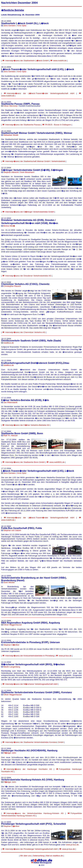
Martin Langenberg (12, 667)
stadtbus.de (9, 343)
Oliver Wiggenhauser (13, 625)
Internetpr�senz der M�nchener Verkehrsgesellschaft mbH (31, 684)
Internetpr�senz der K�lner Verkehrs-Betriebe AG (27, 425)
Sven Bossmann (27, 172)
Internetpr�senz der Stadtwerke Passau (23, 125)
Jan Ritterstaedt (10, 402)
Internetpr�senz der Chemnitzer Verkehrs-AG (25, 332)
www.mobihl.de (60, 61)
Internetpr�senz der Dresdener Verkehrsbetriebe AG (28, 276)
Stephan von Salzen (12, 530)
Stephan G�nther (12, 645)
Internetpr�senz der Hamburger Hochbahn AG (29, 769)
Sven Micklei (9, 582)
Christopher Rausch (12, 286)
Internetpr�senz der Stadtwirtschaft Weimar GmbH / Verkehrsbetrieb (35, 161)
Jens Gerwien (10, 26)
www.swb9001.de (57, 462)
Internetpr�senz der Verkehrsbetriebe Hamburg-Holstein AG (35, 813)
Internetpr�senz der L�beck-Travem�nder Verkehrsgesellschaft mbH (40, 93)
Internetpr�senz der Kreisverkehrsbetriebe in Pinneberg (30, 656)
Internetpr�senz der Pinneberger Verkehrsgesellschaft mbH (31, 849)
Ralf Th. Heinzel (11, 435)
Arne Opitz (22, 26)
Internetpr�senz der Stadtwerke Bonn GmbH (25, 462)
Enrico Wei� (9, 226)
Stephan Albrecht (11, 172)
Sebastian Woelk (11, 135)
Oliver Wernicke (11, 106)
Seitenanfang (39, 856)
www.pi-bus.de (65, 656)
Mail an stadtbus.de (54, 856)
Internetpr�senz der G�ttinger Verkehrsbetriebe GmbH (30, 212)
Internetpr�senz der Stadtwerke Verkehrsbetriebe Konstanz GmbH (34, 742)
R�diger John (10, 753)
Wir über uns (26, 856)
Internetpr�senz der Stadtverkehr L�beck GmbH (27, 61)
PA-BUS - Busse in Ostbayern (58, 125)
